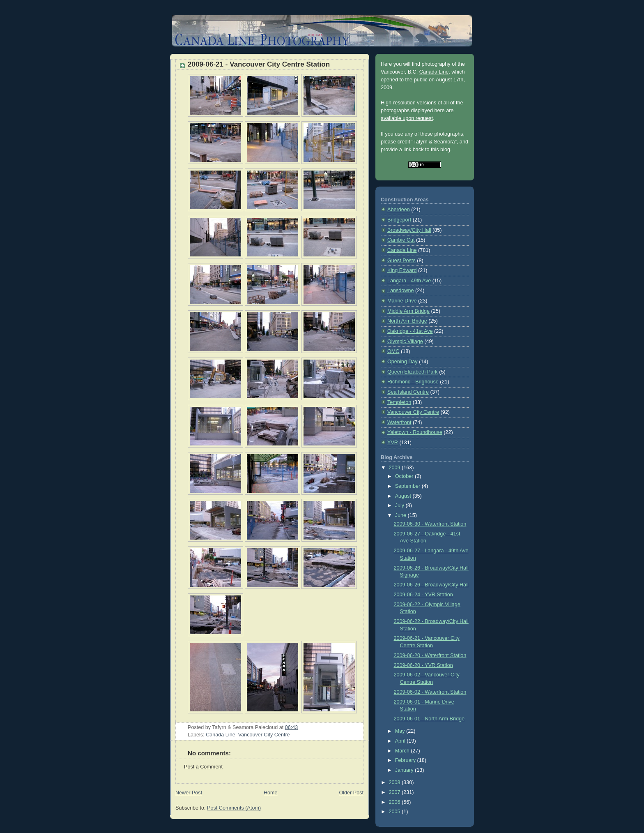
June (401, 515)
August (404, 496)
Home (271, 793)
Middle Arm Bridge (408, 311)
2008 (396, 782)
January (405, 770)
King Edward (402, 270)
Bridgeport (399, 220)
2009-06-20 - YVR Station (423, 665)
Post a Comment (203, 767)
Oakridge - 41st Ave (410, 331)
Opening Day (402, 362)
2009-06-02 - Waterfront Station (430, 692)
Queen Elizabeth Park (413, 372)
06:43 (292, 727)
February (406, 760)
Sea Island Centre (408, 392)
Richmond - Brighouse (413, 382)
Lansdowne (401, 291)
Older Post (351, 793)
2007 (396, 792)
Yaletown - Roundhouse (415, 432)
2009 (396, 468)
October (405, 476)
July (400, 505)
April (401, 741)
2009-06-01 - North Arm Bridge (429, 719)
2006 (396, 802)
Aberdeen (399, 210)
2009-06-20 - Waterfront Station (430, 655)
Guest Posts (401, 261)
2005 (396, 812)
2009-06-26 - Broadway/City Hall (431, 585)
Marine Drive (402, 301)
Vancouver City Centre (264, 735)
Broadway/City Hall (409, 230)
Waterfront (399, 422)
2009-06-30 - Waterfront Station (430, 524)
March (403, 751)
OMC (393, 351)
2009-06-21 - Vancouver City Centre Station (259, 64)
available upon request (407, 118)
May (401, 731)
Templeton (399, 402)
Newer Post (189, 793)
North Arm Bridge (407, 321)
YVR (393, 443)
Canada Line (221, 735)
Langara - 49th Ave (409, 281)
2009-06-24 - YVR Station (423, 595)
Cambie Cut (401, 240)
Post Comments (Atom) (234, 808)
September (408, 486)
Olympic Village (405, 342)
